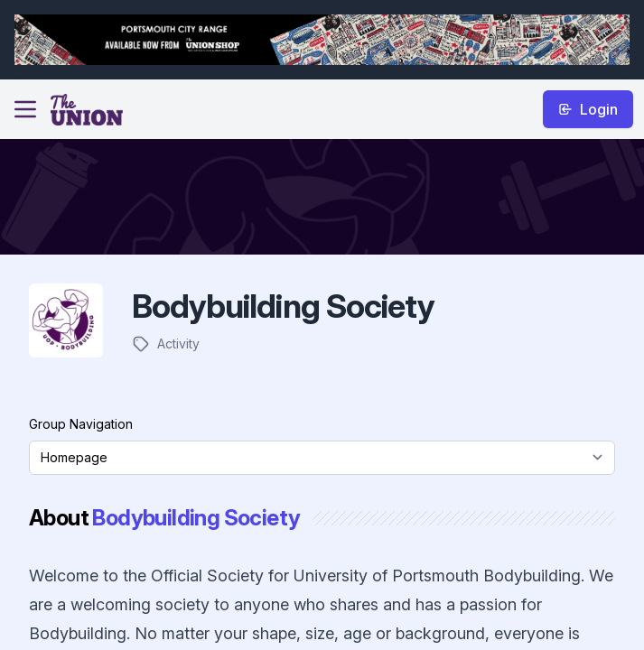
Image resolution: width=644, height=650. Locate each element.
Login (588, 109)
